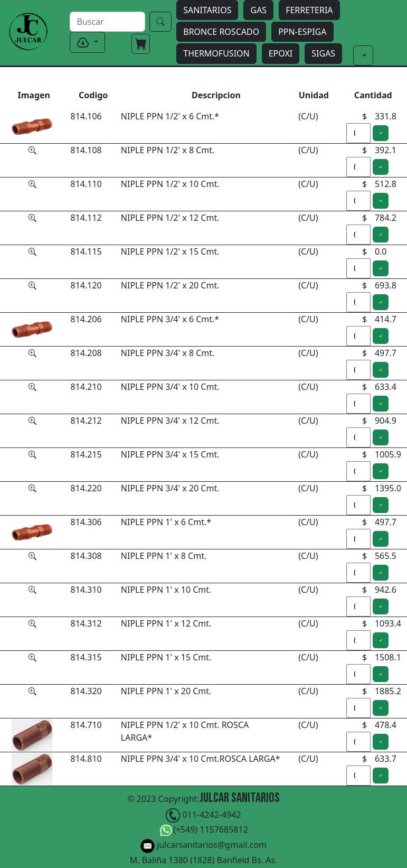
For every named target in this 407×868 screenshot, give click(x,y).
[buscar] (107, 22)
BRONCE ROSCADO (221, 32)
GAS (258, 10)
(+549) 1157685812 (203, 831)
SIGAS (323, 53)
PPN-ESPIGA (302, 32)
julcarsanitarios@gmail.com (203, 846)
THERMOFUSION (216, 53)
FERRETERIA (309, 10)
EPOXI (281, 53)
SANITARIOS (207, 10)
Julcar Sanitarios (240, 798)
